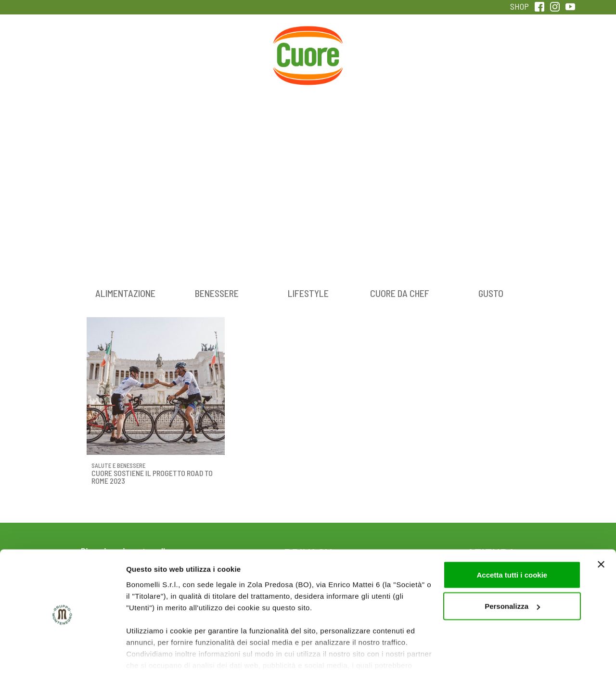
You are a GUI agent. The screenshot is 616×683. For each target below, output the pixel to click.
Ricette (232, 48)
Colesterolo (155, 48)
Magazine (384, 48)
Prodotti (79, 48)
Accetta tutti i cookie (512, 548)
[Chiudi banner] (601, 538)
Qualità (461, 48)
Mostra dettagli (152, 664)
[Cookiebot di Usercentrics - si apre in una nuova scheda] (62, 664)
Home (308, 37)
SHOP (520, 6)
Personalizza (512, 580)
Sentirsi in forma (537, 48)
